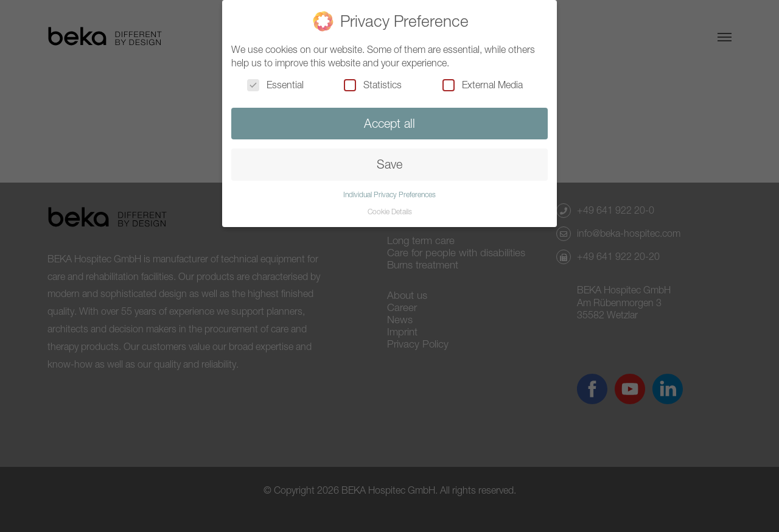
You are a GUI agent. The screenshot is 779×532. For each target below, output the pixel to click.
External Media (483, 85)
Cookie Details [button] (390, 212)
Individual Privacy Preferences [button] (389, 194)
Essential (275, 85)
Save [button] (389, 164)
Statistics (373, 85)
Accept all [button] (389, 123)
